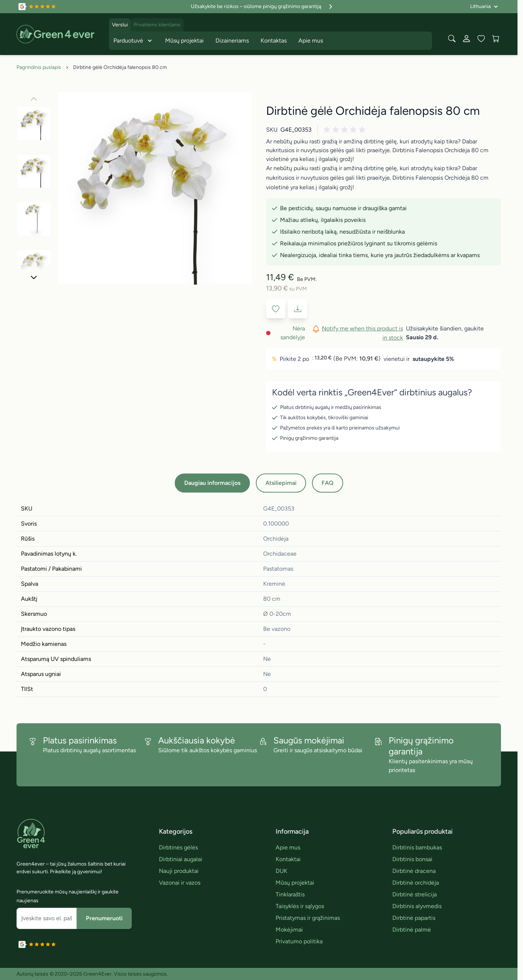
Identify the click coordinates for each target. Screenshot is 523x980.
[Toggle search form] (452, 39)
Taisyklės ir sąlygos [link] (300, 906)
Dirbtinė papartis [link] (414, 918)
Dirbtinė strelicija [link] (415, 894)
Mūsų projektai (184, 41)
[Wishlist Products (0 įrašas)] (481, 39)
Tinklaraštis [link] (290, 894)
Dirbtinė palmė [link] (412, 930)
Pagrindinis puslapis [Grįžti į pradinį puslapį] (39, 67)
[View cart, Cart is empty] (496, 39)
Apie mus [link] (288, 847)
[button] (346, 130)
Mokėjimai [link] (289, 930)
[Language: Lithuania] (484, 7)
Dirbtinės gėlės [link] (178, 847)
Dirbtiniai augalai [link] (181, 859)
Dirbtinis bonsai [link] (412, 859)
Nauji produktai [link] (179, 871)
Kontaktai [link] (288, 859)
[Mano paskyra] (466, 39)
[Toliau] (34, 277)
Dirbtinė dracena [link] (414, 871)
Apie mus (311, 41)
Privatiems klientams (157, 25)
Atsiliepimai (281, 483)
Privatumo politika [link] (299, 941)
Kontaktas (274, 41)
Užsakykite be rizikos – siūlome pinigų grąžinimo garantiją (263, 7)
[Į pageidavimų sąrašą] (276, 309)
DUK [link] (282, 871)
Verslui (120, 25)
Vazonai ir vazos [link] (180, 883)
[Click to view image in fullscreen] (155, 188)
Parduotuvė (133, 41)
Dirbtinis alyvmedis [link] (417, 906)
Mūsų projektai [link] (295, 883)
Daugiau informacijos (212, 483)
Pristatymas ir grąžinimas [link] (308, 918)
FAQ (328, 483)
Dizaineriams (232, 41)
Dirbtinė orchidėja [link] (416, 883)
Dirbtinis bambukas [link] (417, 847)
